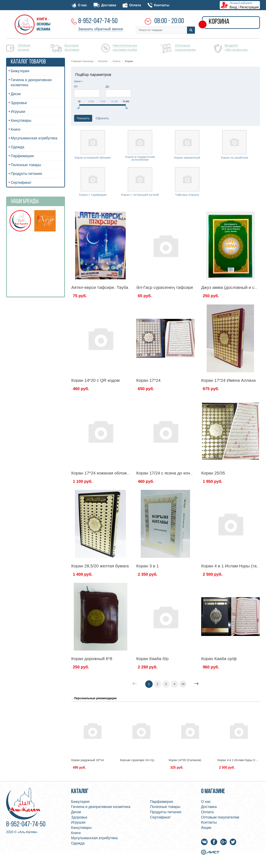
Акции (206, 851)
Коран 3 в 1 (148, 589)
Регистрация (249, 7)
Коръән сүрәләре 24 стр (137, 784)
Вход (233, 7)
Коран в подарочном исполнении (140, 170)
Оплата (132, 5)
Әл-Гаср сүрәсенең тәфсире (165, 311)
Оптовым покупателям (220, 841)
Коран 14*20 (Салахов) (185, 784)
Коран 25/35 (213, 496)
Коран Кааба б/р (152, 682)
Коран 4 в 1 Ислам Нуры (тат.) (231, 589)
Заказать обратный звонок (100, 29)
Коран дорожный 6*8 (92, 682)
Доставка (105, 5)
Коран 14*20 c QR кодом (95, 404)
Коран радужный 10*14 (88, 784)
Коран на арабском (234, 169)
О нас (79, 5)
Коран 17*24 (148, 404)
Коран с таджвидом (93, 218)
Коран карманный (187, 169)
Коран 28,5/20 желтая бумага (100, 589)
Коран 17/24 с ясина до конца (165, 496)
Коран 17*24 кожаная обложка (101, 496)
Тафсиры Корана (187, 218)
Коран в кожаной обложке (93, 169)
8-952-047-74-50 (98, 21)
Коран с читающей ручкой (140, 218)
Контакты (158, 5)
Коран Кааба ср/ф (219, 682)
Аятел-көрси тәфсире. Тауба (100, 311)
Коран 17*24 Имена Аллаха (228, 404)
